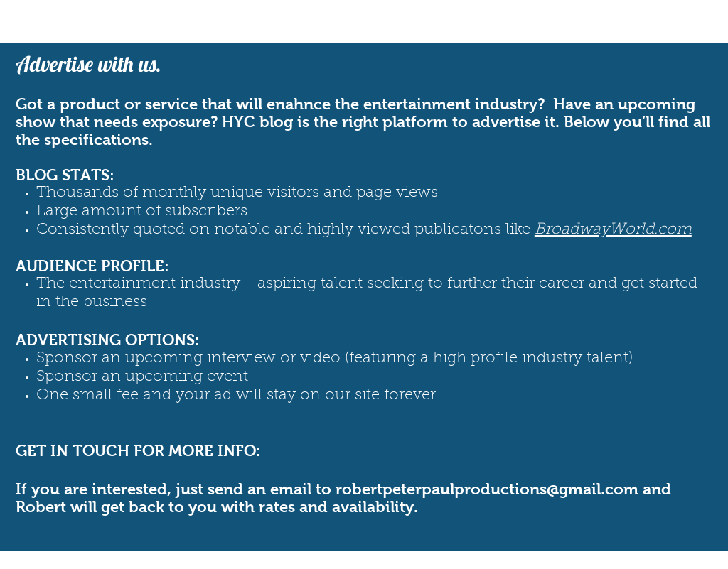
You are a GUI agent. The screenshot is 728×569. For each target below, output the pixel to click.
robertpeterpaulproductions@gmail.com (487, 489)
